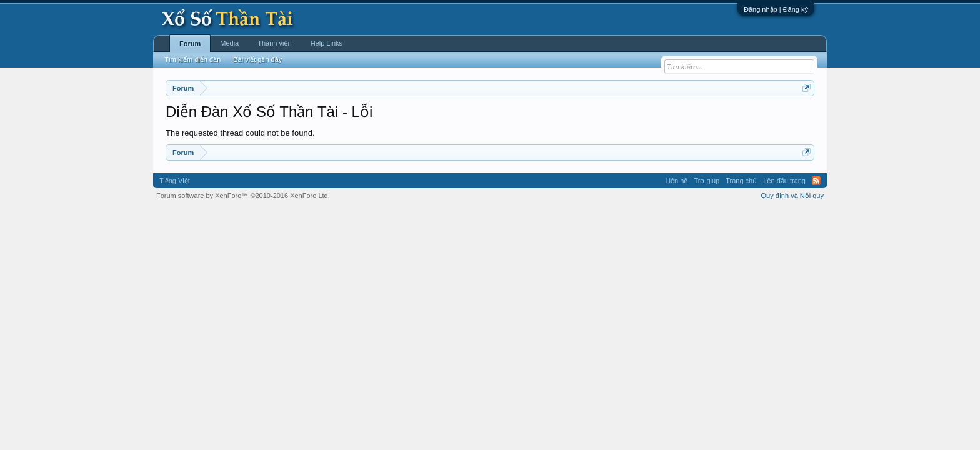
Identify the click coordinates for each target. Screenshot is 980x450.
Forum (190, 44)
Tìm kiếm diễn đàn (192, 59)
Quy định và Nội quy (793, 196)
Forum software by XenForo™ (243, 196)
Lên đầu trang (784, 181)
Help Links (327, 43)
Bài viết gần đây (257, 59)
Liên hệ (676, 181)
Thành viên (274, 43)
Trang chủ (741, 181)
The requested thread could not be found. (240, 133)
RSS (816, 181)
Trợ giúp (707, 181)
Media (229, 43)
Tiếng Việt (175, 181)
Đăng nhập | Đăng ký (776, 9)
